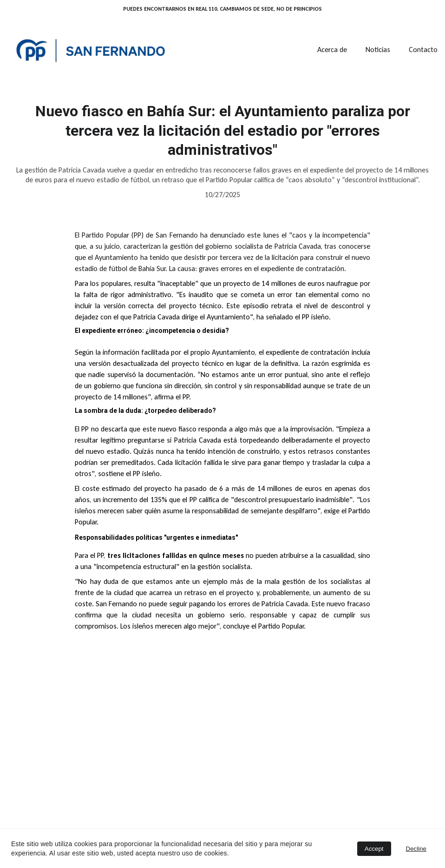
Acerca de (332, 50)
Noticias (378, 50)
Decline (416, 849)
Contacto (423, 50)
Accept (374, 849)
